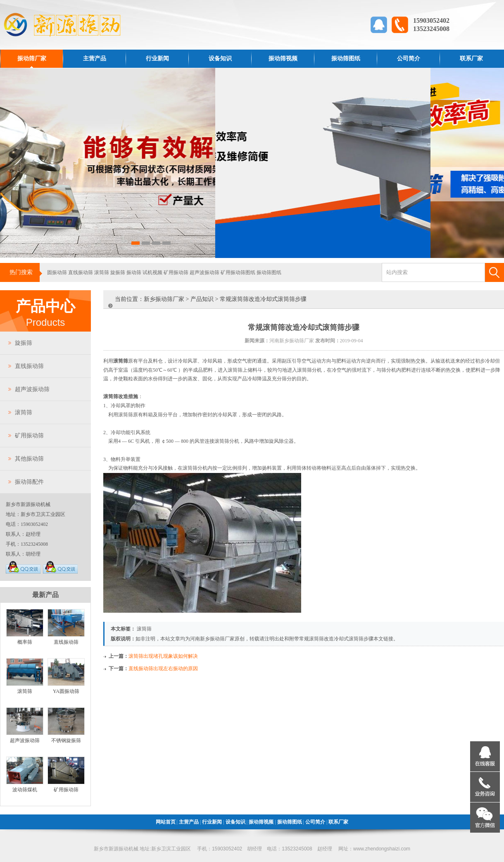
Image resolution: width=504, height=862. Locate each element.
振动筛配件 (29, 482)
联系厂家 (471, 59)
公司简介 (409, 59)
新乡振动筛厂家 (164, 299)
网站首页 (166, 822)
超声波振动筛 (204, 272)
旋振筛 (118, 272)
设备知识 (220, 59)
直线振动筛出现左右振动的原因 (163, 669)
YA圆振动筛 (66, 691)
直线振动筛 (81, 272)
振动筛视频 (283, 59)
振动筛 (134, 272)
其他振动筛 (29, 459)
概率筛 (25, 642)
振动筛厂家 (32, 59)
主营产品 (95, 59)
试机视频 (152, 272)
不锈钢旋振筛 (66, 740)
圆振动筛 (57, 272)
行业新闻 (157, 59)
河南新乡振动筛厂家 (212, 639)
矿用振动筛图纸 (238, 272)
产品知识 (202, 299)
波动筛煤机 (25, 790)
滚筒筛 (102, 272)
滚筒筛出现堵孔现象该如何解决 (163, 656)
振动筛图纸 (346, 59)
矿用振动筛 (176, 272)
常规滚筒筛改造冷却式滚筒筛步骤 (336, 639)
